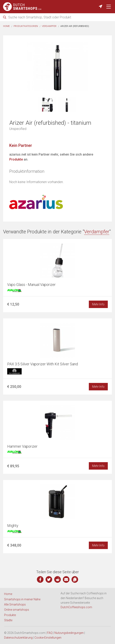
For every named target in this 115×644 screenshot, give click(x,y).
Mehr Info (98, 304)
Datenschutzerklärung (18, 638)
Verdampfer (49, 26)
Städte (8, 620)
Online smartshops (17, 610)
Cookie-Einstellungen (48, 638)
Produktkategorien (26, 26)
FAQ (50, 633)
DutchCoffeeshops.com (76, 607)
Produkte (16, 159)
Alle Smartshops (15, 604)
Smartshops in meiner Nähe (22, 599)
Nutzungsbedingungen (69, 633)
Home (6, 26)
